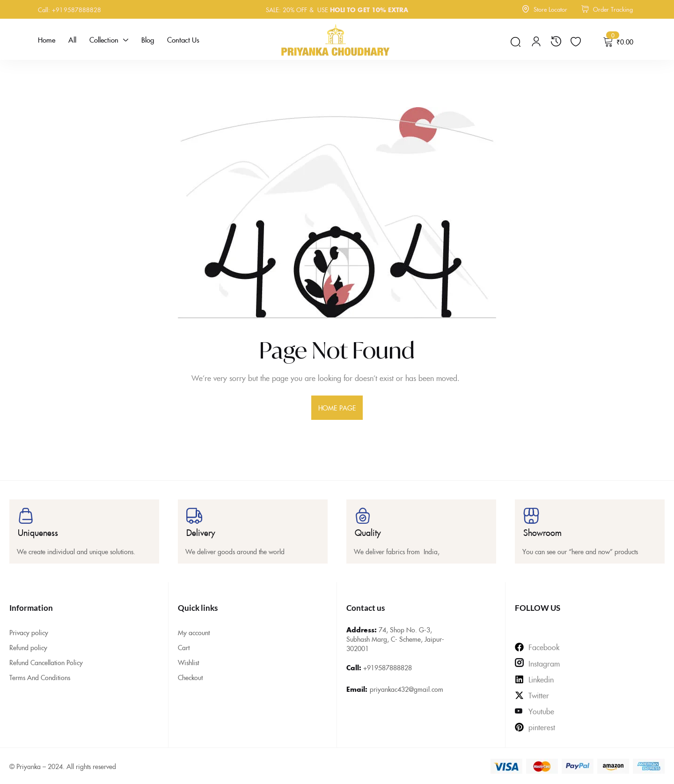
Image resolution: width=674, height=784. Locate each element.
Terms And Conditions (40, 677)
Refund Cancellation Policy (46, 662)
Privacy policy (29, 632)
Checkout (190, 677)
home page (337, 408)
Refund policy (28, 647)
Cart (184, 647)
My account (194, 632)
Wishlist (188, 662)
